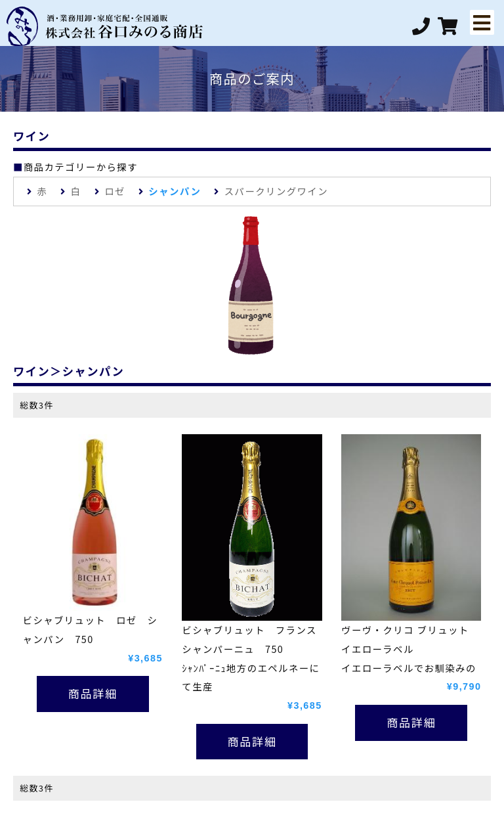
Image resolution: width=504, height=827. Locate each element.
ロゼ (115, 191)
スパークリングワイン (276, 191)
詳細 (105, 693)
